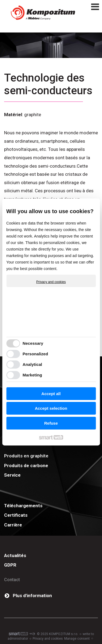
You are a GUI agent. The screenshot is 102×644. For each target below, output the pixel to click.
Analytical (32, 364)
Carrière (13, 525)
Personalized (35, 354)
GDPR (10, 565)
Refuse (51, 423)
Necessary (33, 343)
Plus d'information (32, 596)
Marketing (32, 375)
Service (12, 475)
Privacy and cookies (51, 282)
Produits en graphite (26, 456)
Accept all (51, 394)
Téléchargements (23, 506)
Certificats (16, 515)
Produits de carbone (26, 466)
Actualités (15, 555)
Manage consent (77, 639)
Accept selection (51, 408)
